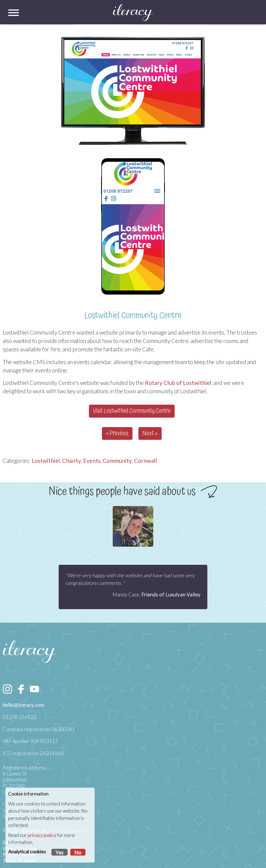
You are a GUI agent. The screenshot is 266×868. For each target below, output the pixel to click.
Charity (72, 461)
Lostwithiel (46, 461)
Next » (150, 433)
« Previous (117, 433)
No (78, 853)
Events (92, 461)
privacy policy (42, 835)
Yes (59, 853)
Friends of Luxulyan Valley (171, 595)
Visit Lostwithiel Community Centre (132, 411)
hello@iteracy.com (23, 705)
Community (117, 461)
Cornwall (146, 461)
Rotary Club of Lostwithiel (178, 383)
